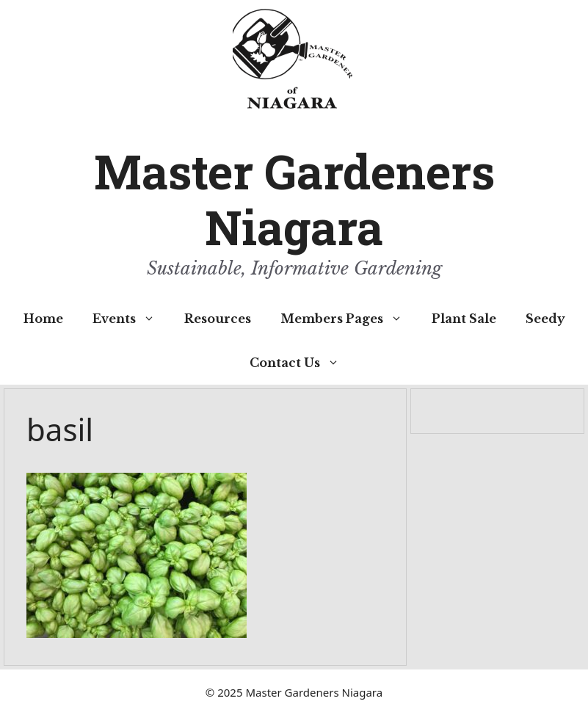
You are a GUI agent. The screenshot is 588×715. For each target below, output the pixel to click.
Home (43, 319)
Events (131, 319)
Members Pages (349, 319)
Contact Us (302, 363)
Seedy (545, 319)
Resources (218, 319)
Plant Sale (464, 319)
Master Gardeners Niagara (294, 199)
